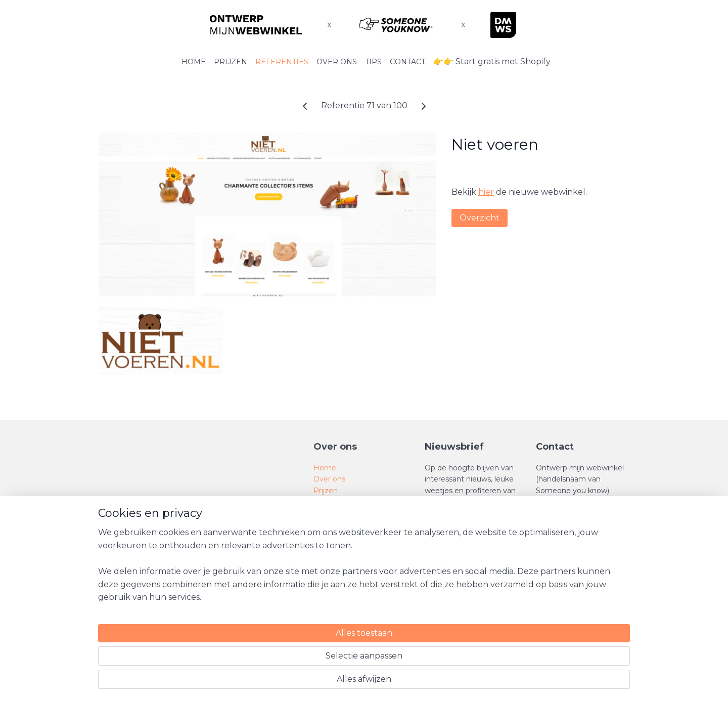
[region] (297, 656)
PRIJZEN (231, 62)
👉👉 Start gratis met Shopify (492, 61)
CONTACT (407, 62)
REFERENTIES (282, 62)
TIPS (373, 62)
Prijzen (326, 491)
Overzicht (480, 218)
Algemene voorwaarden (356, 536)
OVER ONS (337, 62)
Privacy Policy (338, 558)
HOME (194, 62)
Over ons (329, 479)
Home (325, 468)
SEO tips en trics (343, 513)
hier (486, 192)
